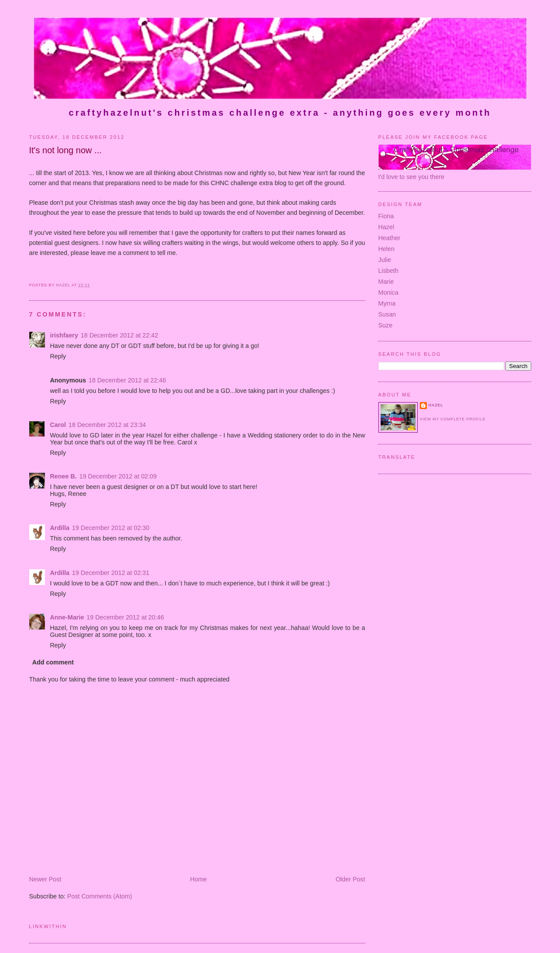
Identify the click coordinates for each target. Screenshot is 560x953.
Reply (58, 356)
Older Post (350, 879)
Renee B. (64, 476)
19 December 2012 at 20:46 (125, 617)
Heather (390, 238)
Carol (58, 425)
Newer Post (45, 879)
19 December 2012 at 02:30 (111, 528)
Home (199, 879)
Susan (387, 314)
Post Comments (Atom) (100, 896)
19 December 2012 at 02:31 (111, 573)
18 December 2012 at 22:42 (119, 335)
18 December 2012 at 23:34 (107, 425)
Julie (385, 260)
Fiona (386, 216)
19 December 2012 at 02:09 (118, 476)
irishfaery (64, 335)
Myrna (387, 303)
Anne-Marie (67, 617)
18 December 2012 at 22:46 (127, 380)
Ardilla (60, 528)
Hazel (387, 227)
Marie (386, 282)
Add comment (53, 662)
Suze (386, 325)
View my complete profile (453, 419)
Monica (388, 292)
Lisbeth (388, 271)
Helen (387, 249)
